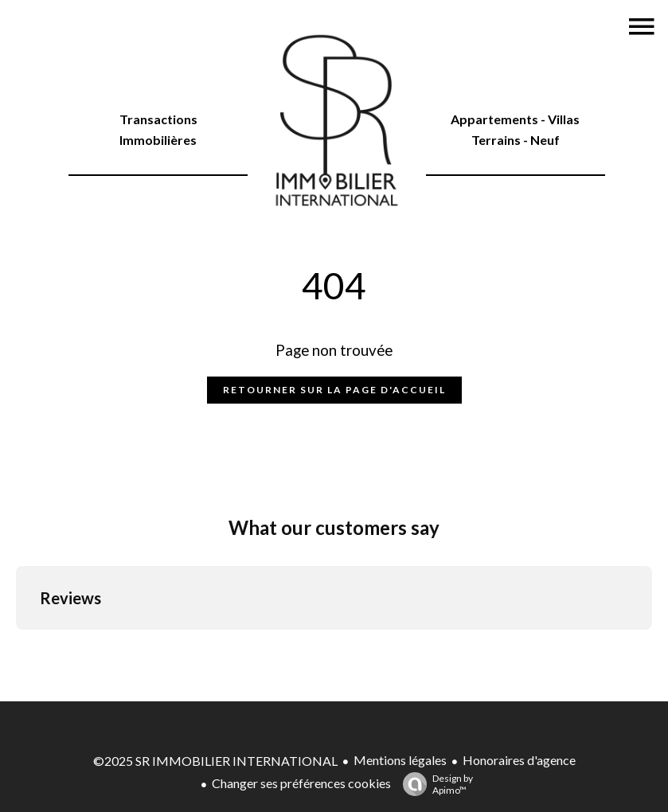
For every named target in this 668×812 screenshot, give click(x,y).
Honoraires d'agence (519, 760)
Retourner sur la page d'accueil (334, 390)
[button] (16, 646)
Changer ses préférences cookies (301, 783)
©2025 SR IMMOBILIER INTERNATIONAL (215, 761)
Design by (434, 784)
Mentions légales (400, 760)
